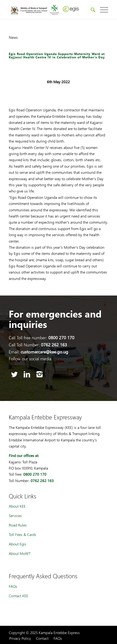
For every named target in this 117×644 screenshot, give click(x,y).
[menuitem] (91, 9)
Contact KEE (18, 596)
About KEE (17, 506)
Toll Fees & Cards (22, 534)
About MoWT (20, 553)
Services (15, 516)
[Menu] (102, 9)
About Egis (18, 544)
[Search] (91, 9)
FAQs (13, 586)
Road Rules (18, 525)
